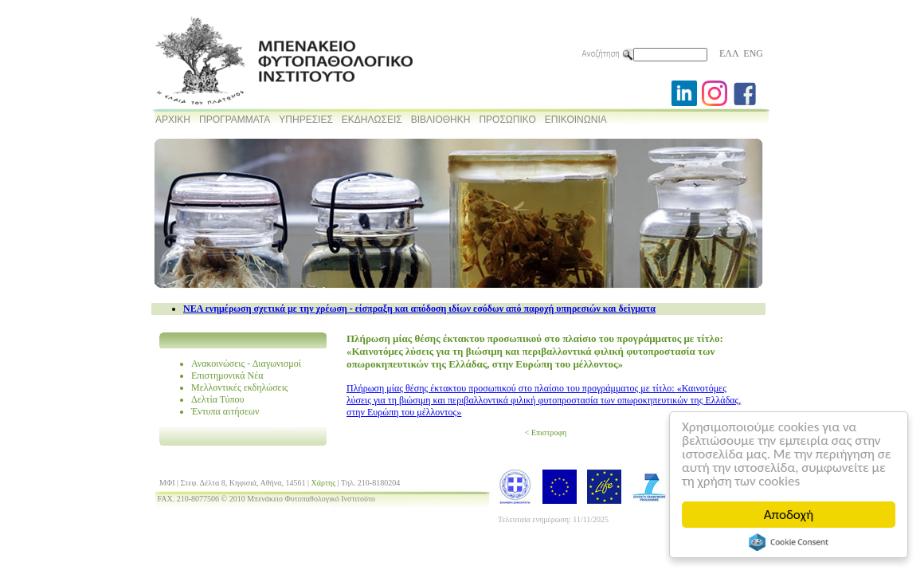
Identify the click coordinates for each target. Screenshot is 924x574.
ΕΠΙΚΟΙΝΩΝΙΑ (576, 120)
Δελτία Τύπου (218, 399)
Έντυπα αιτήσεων (225, 411)
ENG (753, 53)
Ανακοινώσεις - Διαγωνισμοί (246, 364)
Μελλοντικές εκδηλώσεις (240, 387)
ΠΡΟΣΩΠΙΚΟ (507, 120)
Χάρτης (324, 483)
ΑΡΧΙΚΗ (173, 120)
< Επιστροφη (546, 432)
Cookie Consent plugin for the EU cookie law (789, 542)
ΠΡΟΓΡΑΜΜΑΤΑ (235, 120)
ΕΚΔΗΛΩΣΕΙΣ (372, 120)
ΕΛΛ (729, 53)
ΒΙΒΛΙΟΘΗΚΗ (441, 120)
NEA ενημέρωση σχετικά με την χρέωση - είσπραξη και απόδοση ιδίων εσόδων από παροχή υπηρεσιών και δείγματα (419, 309)
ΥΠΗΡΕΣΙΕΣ (306, 120)
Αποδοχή (789, 515)
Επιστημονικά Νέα (227, 375)
